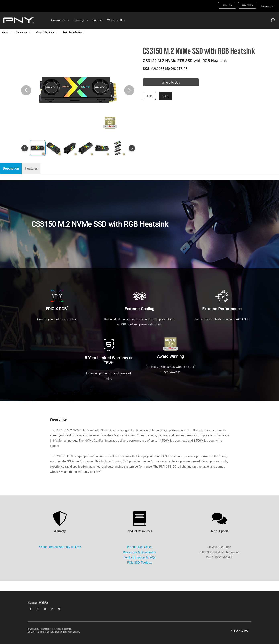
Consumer (58, 20)
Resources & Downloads (139, 552)
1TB (149, 96)
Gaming (79, 20)
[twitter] (38, 609)
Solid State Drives (72, 32)
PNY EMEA (247, 5)
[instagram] (59, 609)
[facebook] (31, 609)
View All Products (45, 32)
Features (33, 169)
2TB (165, 96)
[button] (129, 90)
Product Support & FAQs (139, 557)
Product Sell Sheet (139, 547)
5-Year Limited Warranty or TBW (60, 547)
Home (5, 32)
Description (12, 169)
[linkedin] (52, 609)
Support (98, 20)
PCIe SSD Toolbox (139, 562)
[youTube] (45, 609)
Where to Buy (116, 20)
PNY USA (227, 5)
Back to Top (241, 630)
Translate (266, 6)
